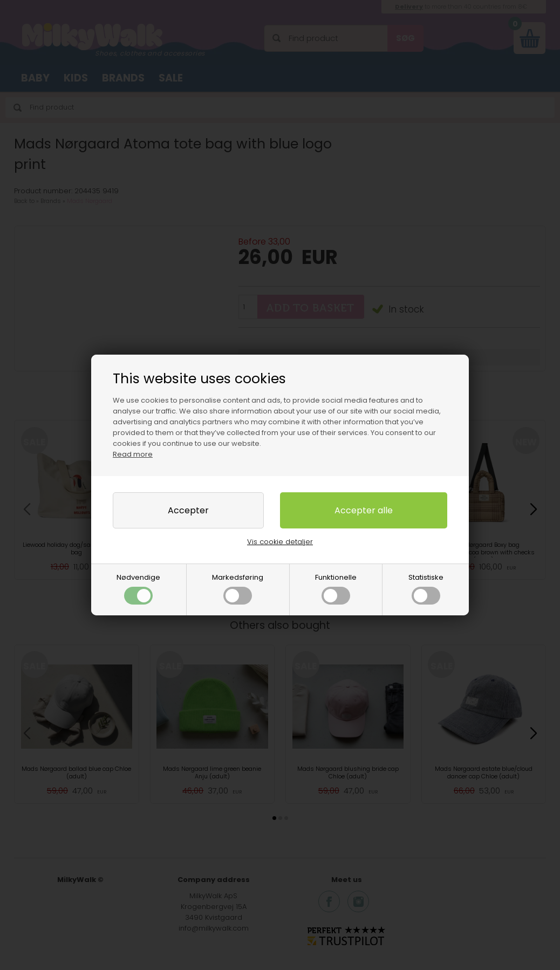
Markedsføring (238, 588)
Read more (133, 454)
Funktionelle (336, 588)
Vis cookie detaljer (280, 542)
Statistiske (426, 588)
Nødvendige (138, 588)
